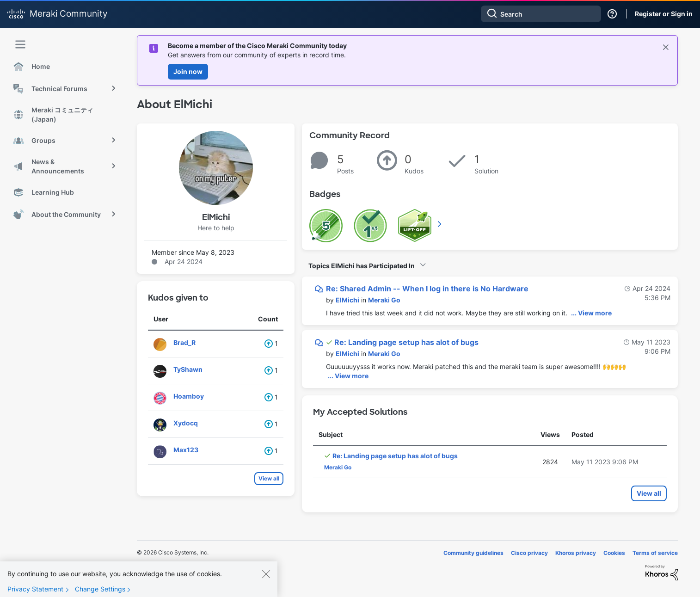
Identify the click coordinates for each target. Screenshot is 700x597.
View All (440, 224)
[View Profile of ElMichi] (347, 300)
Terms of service (655, 553)
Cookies (614, 553)
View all (269, 478)
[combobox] (541, 14)
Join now (188, 71)
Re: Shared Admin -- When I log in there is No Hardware (427, 289)
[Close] (266, 582)
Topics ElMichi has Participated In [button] (362, 266)
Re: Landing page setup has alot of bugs (406, 342)
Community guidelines (473, 553)
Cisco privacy (529, 553)
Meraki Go (384, 300)
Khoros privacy (576, 553)
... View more (591, 313)
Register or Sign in (664, 14)
